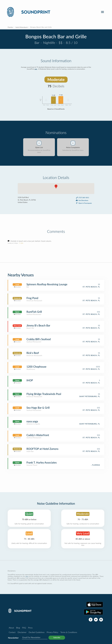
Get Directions (82, 200)
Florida (10, 27)
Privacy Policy (52, 632)
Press (30, 628)
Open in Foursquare (84, 203)
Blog (18, 628)
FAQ (24, 628)
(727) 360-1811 (82, 198)
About (11, 628)
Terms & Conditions (69, 632)
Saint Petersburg (22, 27)
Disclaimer (22, 632)
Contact (12, 632)
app (36, 69)
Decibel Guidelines (37, 632)
